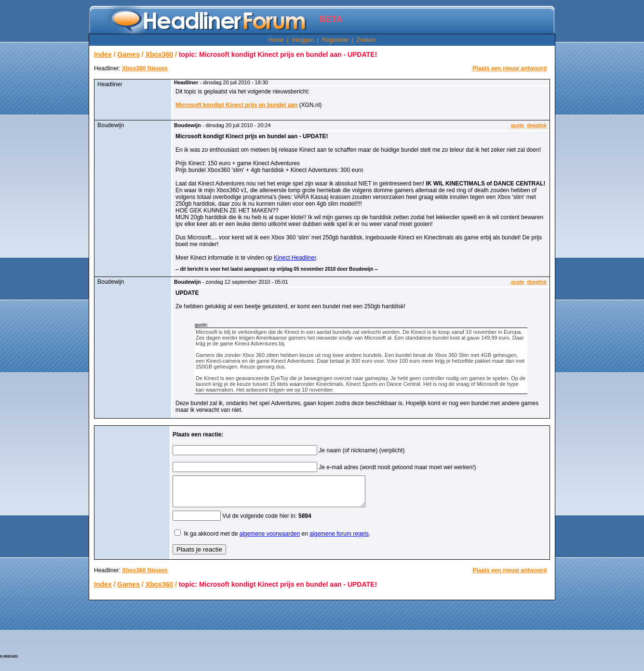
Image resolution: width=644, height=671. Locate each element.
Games (128, 54)
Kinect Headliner (295, 258)
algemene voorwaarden (270, 539)
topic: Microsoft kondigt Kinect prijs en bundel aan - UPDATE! (278, 54)
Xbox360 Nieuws (145, 68)
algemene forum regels (339, 539)
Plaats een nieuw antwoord (510, 68)
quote (517, 125)
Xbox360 (160, 54)
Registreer (335, 40)
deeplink (537, 125)
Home (276, 40)
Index (103, 54)
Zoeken (366, 40)
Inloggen (303, 40)
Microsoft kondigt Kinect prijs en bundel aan (236, 105)
